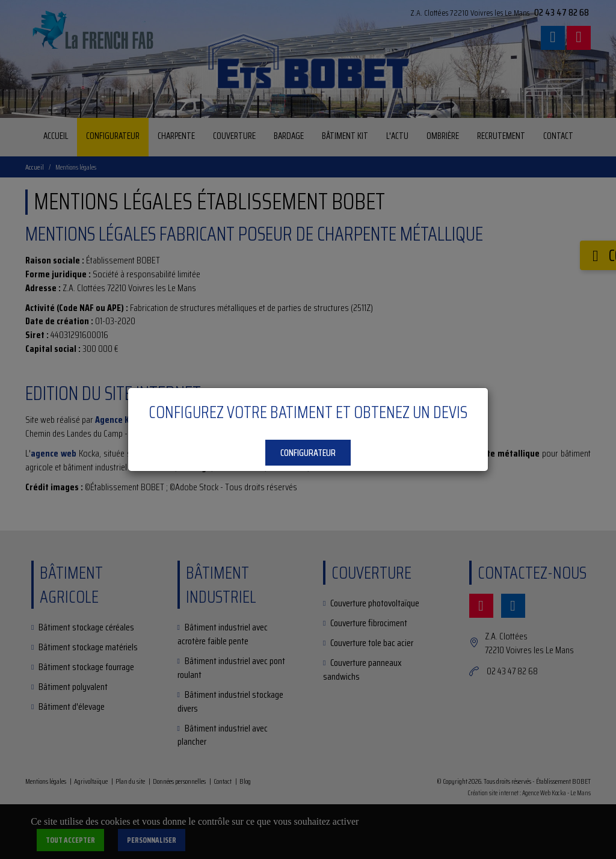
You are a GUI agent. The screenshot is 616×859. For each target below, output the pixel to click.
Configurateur (308, 453)
